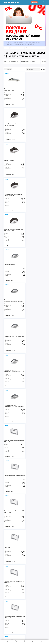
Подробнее (27, 629)
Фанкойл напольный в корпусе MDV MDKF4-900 (13, 410)
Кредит (13, 620)
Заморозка (39, 613)
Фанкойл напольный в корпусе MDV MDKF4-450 (13, 340)
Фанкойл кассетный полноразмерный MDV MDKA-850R (13, 197)
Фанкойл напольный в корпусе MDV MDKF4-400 (34, 305)
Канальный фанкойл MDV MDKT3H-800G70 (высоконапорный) (33, 411)
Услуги (12, 618)
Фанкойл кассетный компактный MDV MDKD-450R (35, 124)
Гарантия (7, 620)
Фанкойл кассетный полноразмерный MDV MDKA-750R (34, 160)
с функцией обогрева (12, 62)
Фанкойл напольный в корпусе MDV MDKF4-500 (34, 340)
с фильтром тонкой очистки (31, 62)
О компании (20, 618)
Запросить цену (10, 104)
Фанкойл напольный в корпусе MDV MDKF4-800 (34, 375)
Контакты (25, 620)
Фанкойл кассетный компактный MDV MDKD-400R (14, 124)
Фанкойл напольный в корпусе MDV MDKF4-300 (13, 305)
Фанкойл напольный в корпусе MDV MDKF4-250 (34, 269)
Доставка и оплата (31, 618)
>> (35, 505)
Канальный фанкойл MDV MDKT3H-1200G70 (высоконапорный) (33, 447)
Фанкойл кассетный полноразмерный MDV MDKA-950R (34, 197)
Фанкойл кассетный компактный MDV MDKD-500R (14, 160)
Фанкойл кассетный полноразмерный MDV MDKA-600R (34, 233)
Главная (6, 618)
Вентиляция (20, 613)
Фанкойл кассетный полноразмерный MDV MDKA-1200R (13, 233)
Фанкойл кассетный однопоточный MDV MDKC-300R (13, 89)
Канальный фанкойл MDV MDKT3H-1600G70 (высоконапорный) (33, 484)
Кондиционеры (9, 613)
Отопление (30, 613)
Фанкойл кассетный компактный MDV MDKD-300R (35, 89)
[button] (23, 45)
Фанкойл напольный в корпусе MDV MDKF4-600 (13, 375)
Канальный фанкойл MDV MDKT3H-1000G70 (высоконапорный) (12, 447)
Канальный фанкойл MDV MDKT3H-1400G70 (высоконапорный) (12, 484)
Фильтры (8, 69)
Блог (19, 620)
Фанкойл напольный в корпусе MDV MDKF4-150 (13, 269)
